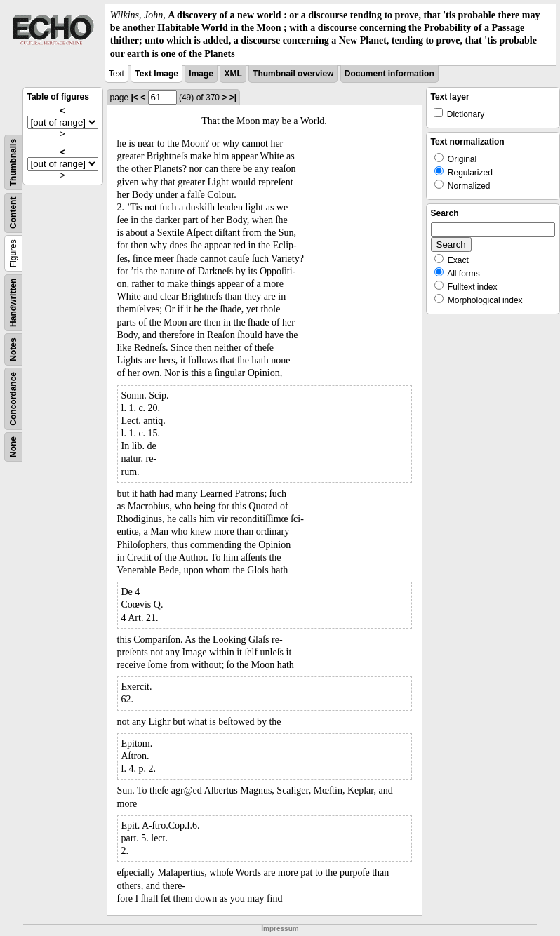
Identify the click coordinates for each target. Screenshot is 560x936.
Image (201, 74)
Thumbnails (13, 162)
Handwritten (13, 302)
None (13, 447)
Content (13, 212)
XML (233, 74)
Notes (13, 349)
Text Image (156, 74)
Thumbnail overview (293, 74)
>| (233, 98)
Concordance (13, 399)
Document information (389, 74)
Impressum (280, 929)
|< (135, 98)
